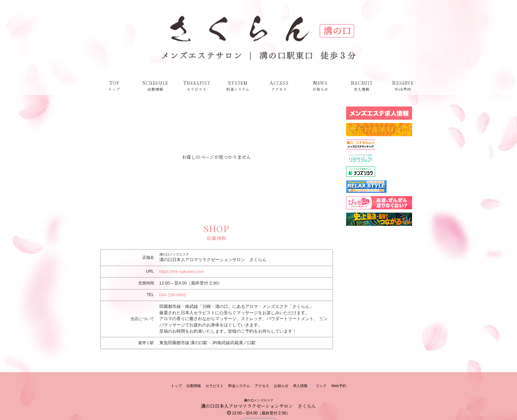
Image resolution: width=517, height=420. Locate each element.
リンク (321, 386)
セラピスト (215, 386)
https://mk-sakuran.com (182, 271)
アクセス (262, 386)
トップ (176, 386)
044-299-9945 (173, 295)
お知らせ (281, 386)
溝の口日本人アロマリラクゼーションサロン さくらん (258, 406)
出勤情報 (194, 386)
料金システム (239, 386)
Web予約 (339, 386)
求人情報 (302, 386)
